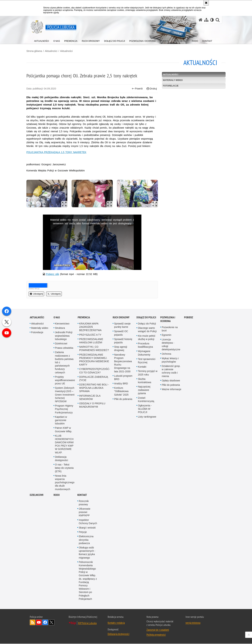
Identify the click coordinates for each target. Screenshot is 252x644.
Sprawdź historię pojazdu (123, 420)
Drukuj (151, 88)
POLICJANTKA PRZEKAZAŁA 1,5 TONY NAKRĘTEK (60, 156)
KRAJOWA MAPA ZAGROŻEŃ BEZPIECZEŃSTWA (90, 406)
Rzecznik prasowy (84, 582)
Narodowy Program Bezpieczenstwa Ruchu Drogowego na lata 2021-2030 (123, 442)
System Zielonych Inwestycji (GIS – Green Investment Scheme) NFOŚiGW (65, 474)
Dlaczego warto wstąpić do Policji (147, 409)
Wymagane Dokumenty (144, 432)
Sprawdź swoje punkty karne (122, 405)
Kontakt (142, 446)
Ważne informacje (171, 469)
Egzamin (166, 414)
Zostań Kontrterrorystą (146, 479)
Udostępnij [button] (40, 294)
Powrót (136, 88)
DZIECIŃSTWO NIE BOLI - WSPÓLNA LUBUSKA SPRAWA (94, 467)
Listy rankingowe (147, 496)
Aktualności (54, 51)
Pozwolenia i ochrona (168, 399)
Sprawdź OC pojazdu (121, 412)
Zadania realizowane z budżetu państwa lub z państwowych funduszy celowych (64, 442)
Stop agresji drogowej (121, 428)
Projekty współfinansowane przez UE (65, 460)
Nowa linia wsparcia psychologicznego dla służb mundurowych (65, 562)
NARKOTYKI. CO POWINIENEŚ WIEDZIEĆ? (94, 428)
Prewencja (84, 397)
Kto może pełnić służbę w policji (147, 417)
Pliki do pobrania (123, 478)
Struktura (60, 407)
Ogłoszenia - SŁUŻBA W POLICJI (145, 488)
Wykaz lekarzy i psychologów (170, 439)
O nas (57, 397)
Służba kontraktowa (144, 460)
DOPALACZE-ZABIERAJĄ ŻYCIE (94, 458)
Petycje (83, 612)
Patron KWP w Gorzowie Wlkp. (64, 509)
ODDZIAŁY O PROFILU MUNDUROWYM (92, 484)
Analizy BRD (121, 463)
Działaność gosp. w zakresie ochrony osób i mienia (171, 450)
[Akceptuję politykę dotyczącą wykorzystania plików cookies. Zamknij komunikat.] (206, 3)
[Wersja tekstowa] (212, 20)
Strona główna (38, 51)
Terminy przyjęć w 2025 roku (148, 452)
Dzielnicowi (61, 423)
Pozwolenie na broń (170, 408)
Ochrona (166, 433)
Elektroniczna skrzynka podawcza (86, 619)
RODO (57, 574)
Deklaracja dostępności (62, 538)
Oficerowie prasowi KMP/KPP (85, 591)
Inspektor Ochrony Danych (88, 601)
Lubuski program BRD (123, 457)
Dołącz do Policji (146, 397)
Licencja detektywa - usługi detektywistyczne (171, 424)
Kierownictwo (62, 403)
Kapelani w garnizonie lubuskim (61, 500)
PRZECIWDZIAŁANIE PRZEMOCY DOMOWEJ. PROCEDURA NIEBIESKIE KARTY (94, 439)
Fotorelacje (169, 85)
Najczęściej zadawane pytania (144, 469)
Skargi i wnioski (87, 607)
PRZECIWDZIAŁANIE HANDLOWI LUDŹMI (91, 420)
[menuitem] (42, 40)
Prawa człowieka (64, 427)
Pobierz (189, 397)
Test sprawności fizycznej (147, 440)
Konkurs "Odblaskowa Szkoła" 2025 (121, 471)
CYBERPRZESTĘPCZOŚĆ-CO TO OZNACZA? (94, 450)
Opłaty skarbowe (171, 460)
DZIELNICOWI (37, 574)
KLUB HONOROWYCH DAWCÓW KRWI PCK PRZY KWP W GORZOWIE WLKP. (64, 523)
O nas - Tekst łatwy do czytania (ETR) (64, 547)
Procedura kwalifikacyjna (145, 424)
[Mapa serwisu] (206, 20)
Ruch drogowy (121, 397)
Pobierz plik (55, 275)
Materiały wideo (172, 80)
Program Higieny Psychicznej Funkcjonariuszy (64, 489)
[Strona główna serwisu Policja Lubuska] (201, 20)
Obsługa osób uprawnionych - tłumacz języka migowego (87, 632)
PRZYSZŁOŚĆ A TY (90, 414)
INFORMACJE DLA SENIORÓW (90, 477)
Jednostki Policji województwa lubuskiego (64, 415)
